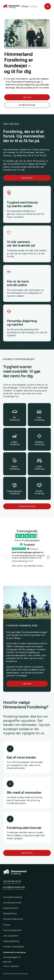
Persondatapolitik (12, 930)
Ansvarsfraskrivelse (13, 919)
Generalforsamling (13, 897)
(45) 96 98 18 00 (12, 881)
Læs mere (27, 97)
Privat (26, 6)
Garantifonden (11, 908)
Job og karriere (11, 936)
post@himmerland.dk (14, 887)
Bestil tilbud (27, 178)
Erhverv (34, 6)
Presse (7, 925)
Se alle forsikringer (27, 105)
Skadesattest (10, 913)
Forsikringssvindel (12, 903)
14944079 (15, 966)
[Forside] (11, 6)
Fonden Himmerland (14, 947)
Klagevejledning (11, 941)
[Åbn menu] (48, 6)
